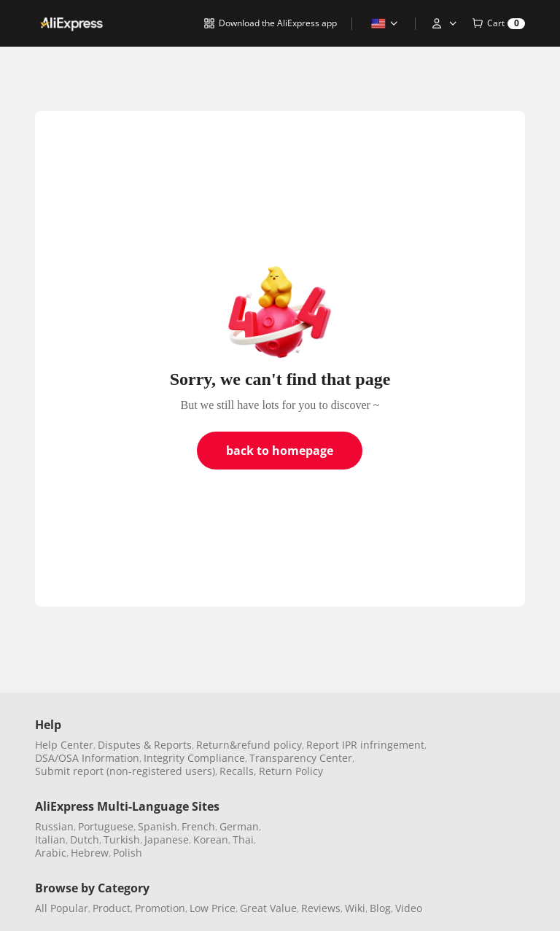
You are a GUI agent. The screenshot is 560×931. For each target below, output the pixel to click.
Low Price (213, 908)
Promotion (160, 908)
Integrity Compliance (194, 758)
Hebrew (90, 853)
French (198, 826)
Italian (50, 840)
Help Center (64, 745)
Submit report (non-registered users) (125, 771)
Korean (211, 840)
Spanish (157, 826)
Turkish (122, 840)
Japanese (167, 840)
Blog (380, 908)
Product (112, 908)
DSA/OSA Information (87, 758)
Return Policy (291, 771)
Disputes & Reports (145, 745)
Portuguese (106, 826)
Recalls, (238, 771)
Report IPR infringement (365, 745)
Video (409, 908)
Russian (54, 826)
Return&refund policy (249, 745)
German (239, 826)
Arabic (51, 853)
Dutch (85, 840)
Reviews (321, 908)
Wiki (355, 908)
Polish (128, 853)
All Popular (62, 908)
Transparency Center (301, 758)
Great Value (268, 908)
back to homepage (280, 451)
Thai (243, 840)
